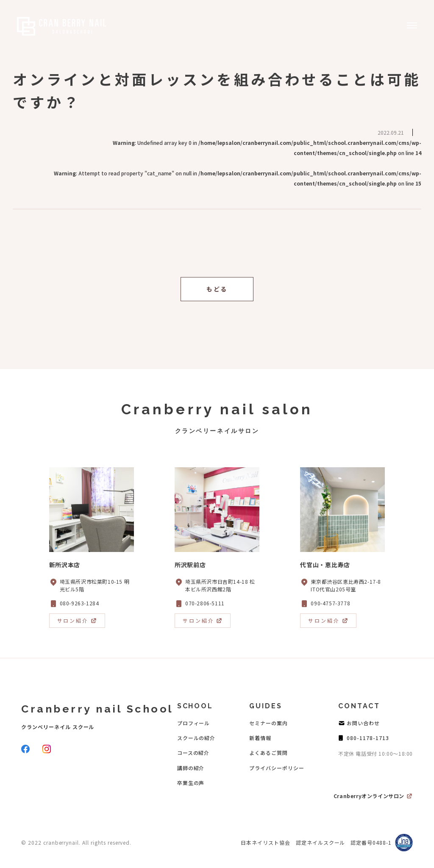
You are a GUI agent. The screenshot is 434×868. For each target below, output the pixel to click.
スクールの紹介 (196, 738)
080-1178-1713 (368, 738)
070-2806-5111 (205, 603)
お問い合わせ (363, 723)
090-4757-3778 (330, 603)
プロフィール (194, 723)
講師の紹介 (191, 768)
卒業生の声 (191, 783)
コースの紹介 (193, 753)
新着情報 (260, 738)
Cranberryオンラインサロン (369, 796)
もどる (217, 289)
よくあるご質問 (268, 753)
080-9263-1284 (79, 603)
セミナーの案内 (268, 723)
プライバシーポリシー (277, 768)
